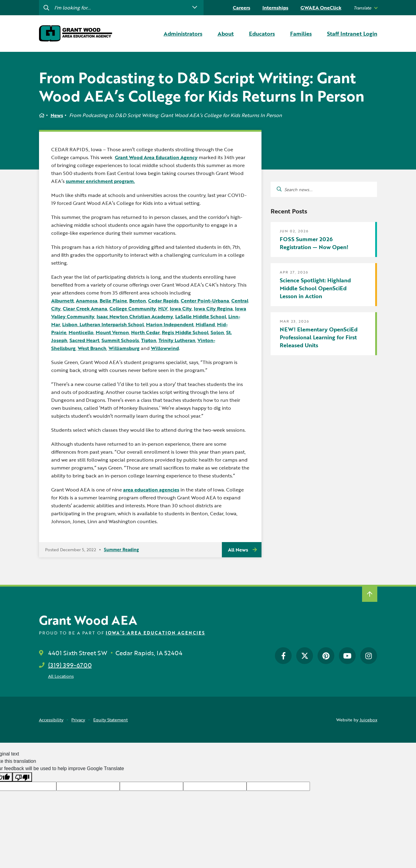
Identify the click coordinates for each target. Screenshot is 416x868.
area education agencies (151, 490)
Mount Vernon (112, 332)
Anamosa (87, 301)
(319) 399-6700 (70, 665)
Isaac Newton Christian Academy (135, 316)
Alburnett (62, 301)
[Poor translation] (22, 777)
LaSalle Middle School (201, 316)
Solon (217, 332)
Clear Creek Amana (85, 309)
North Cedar (145, 332)
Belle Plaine (113, 301)
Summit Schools (120, 340)
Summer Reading (121, 550)
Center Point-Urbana (205, 301)
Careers (242, 8)
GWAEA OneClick (321, 8)
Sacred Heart (84, 340)
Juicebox (368, 720)
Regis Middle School (185, 332)
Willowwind (165, 348)
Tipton (149, 340)
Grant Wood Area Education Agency (156, 157)
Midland (205, 324)
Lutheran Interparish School (111, 324)
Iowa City (181, 309)
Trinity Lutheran (177, 340)
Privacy (78, 720)
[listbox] (365, 8)
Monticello (81, 332)
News (57, 115)
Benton (138, 301)
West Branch (92, 348)
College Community (133, 309)
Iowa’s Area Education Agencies (155, 633)
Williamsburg (124, 348)
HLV (163, 309)
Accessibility (51, 720)
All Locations (61, 676)
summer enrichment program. (100, 181)
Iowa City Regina (213, 309)
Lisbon (70, 324)
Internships (275, 8)
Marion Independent (170, 324)
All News (238, 550)
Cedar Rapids (163, 301)
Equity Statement (110, 720)
